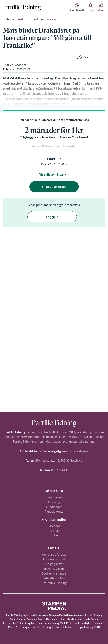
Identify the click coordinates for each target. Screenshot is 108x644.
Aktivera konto (54, 512)
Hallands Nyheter (55, 619)
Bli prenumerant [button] (54, 187)
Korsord (52, 19)
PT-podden (36, 19)
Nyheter (9, 19)
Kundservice (54, 507)
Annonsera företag (54, 554)
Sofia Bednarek (79, 451)
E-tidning (54, 502)
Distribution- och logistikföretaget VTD (80, 627)
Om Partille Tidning (54, 583)
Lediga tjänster (54, 564)
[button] (101, 8)
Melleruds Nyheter (84, 623)
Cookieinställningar (54, 573)
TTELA (55, 627)
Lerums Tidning (51, 623)
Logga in (52, 217)
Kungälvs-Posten (33, 623)
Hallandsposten (73, 619)
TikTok (54, 535)
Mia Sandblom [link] (18, 65)
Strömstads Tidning (41, 627)
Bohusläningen (18, 619)
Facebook (54, 526)
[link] (77, 8)
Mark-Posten (67, 623)
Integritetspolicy (54, 578)
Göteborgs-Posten (36, 619)
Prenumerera (54, 497)
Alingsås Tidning (93, 615)
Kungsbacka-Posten (13, 623)
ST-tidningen (23, 627)
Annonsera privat (54, 559)
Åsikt (21, 19)
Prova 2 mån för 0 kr (54, 164)
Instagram (54, 531)
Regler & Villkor (54, 569)
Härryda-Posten (90, 619)
